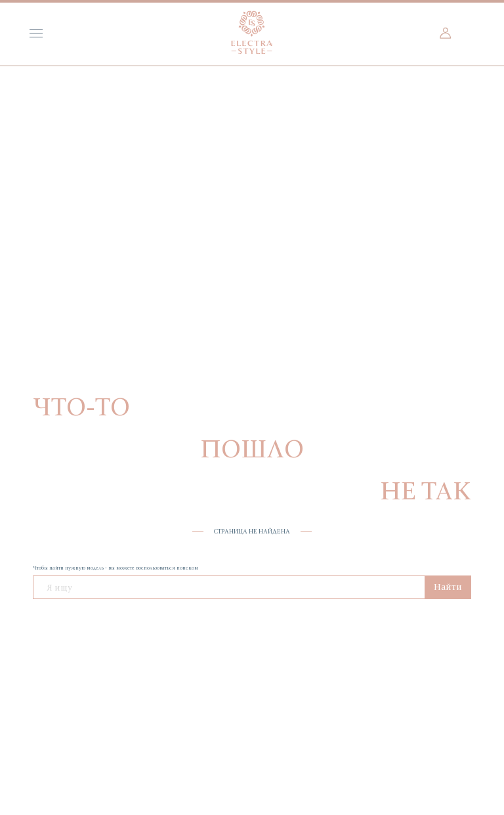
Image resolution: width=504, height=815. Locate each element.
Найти (448, 587)
